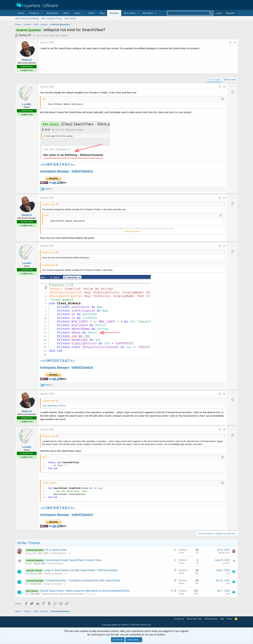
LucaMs (27, 104)
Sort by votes (230, 80)
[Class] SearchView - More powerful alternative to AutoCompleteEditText (85, 591)
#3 (224, 198)
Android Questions (58, 553)
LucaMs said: (49, 204)
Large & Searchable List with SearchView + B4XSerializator (81, 570)
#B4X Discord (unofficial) (27, 18)
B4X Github (70, 18)
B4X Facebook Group (52, 18)
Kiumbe (29, 564)
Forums (114, 13)
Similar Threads (60, 36)
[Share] (230, 43)
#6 (224, 429)
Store (66, 13)
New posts (129, 13)
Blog (102, 13)
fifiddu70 (25, 35)
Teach (91, 13)
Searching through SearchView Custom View (73, 560)
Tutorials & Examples (53, 574)
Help (222, 619)
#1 (235, 42)
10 (90, 594)
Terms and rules (194, 619)
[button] (35, 13)
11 (94, 594)
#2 (224, 87)
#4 (224, 246)
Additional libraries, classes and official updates (62, 594)
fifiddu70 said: (49, 252)
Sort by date (214, 80)
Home (21, 13)
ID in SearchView (56, 550)
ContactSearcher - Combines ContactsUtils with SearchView (83, 580)
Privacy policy (211, 619)
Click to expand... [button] (133, 231)
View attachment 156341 (54, 406)
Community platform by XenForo (126, 625)
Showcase (52, 13)
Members (148, 13)
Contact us (179, 619)
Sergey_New (31, 553)
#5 (224, 394)
